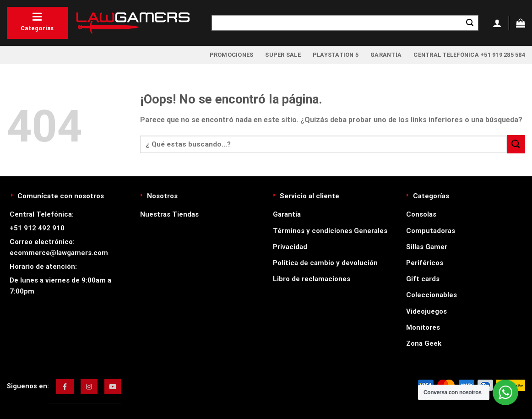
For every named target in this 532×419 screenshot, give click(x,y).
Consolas (421, 214)
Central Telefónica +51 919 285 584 (469, 55)
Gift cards (423, 279)
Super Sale (283, 55)
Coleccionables (432, 295)
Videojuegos (426, 311)
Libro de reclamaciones (312, 279)
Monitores (423, 327)
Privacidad (290, 247)
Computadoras (431, 231)
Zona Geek (424, 343)
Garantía (386, 55)
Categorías (37, 22)
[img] (65, 386)
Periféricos (425, 263)
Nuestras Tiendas (169, 214)
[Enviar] (470, 23)
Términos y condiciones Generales (330, 231)
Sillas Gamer (427, 247)
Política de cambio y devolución (325, 263)
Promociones (232, 55)
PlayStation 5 (336, 55)
